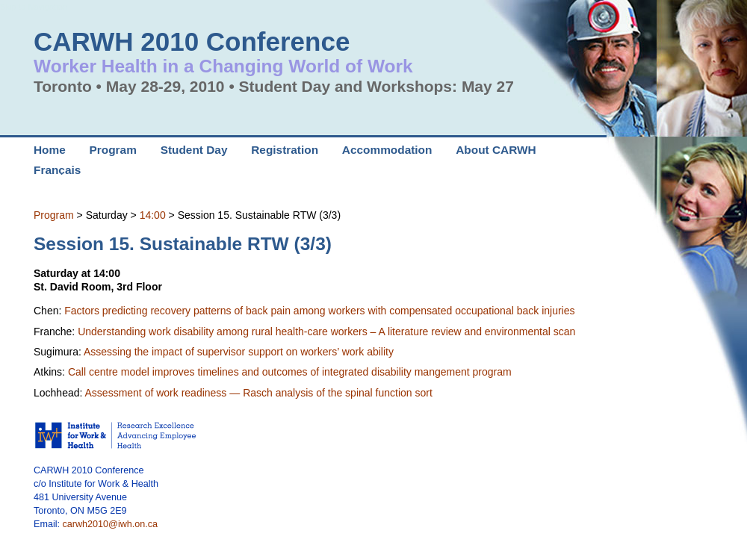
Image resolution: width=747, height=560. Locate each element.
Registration (285, 150)
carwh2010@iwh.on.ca (111, 524)
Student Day (194, 150)
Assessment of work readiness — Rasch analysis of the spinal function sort (259, 393)
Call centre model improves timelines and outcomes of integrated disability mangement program (290, 372)
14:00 (153, 215)
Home (50, 150)
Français (57, 170)
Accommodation (387, 150)
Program (54, 215)
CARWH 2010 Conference (192, 41)
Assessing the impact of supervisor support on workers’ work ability (239, 352)
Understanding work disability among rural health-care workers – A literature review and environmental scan (326, 332)
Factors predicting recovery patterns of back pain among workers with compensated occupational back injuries (319, 311)
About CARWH (496, 150)
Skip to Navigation (34, 7)
